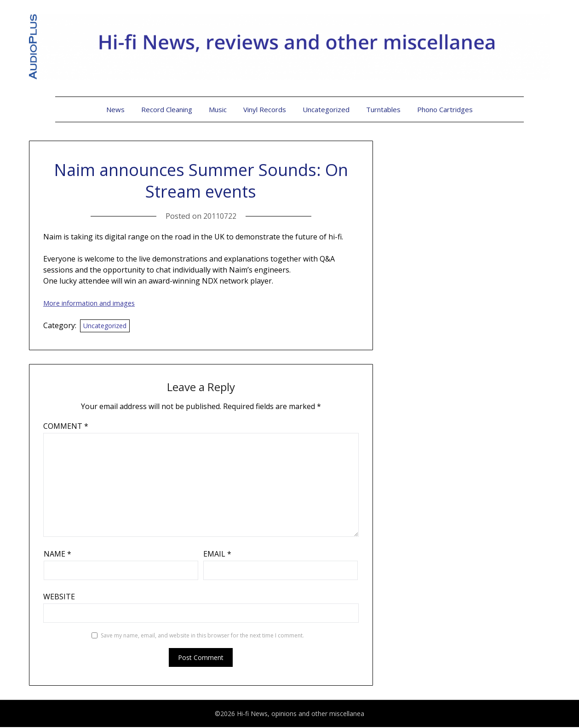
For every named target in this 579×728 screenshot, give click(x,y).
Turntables (383, 109)
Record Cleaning (167, 109)
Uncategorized (326, 109)
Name (57, 555)
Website (59, 597)
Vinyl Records (265, 109)
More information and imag (95, 303)
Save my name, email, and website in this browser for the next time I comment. (202, 636)
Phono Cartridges (445, 109)
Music (218, 109)
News (115, 109)
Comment (66, 427)
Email (217, 555)
